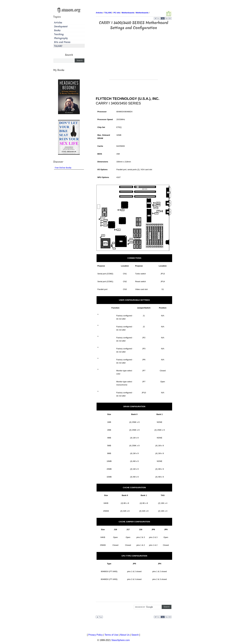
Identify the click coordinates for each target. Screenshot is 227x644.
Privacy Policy (96, 635)
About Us (125, 635)
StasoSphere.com (121, 640)
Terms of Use (111, 635)
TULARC (58, 46)
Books (57, 30)
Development (61, 27)
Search (135, 635)
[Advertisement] (134, 59)
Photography (61, 38)
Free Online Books (63, 168)
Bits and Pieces (62, 42)
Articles (58, 23)
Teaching (59, 34)
